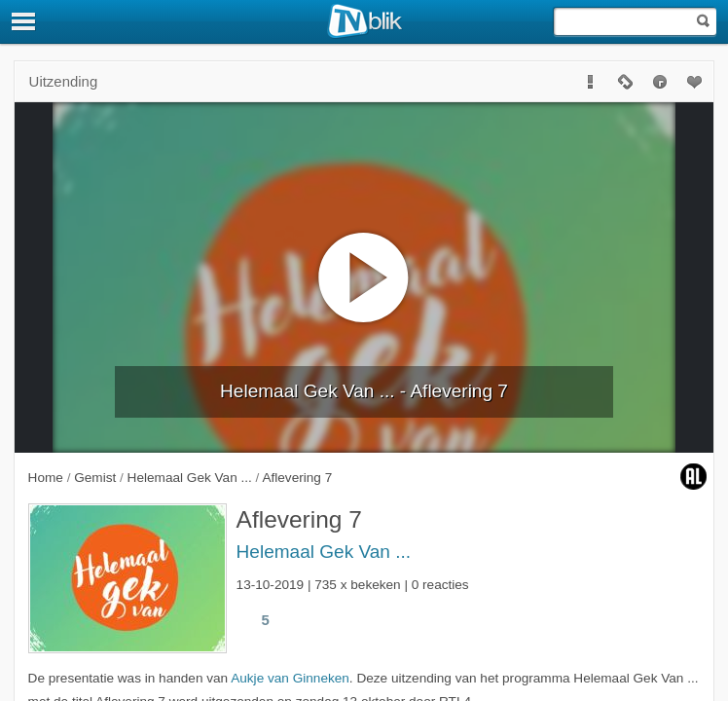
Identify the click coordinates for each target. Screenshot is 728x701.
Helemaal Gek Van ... (324, 552)
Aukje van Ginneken (290, 678)
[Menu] (24, 21)
